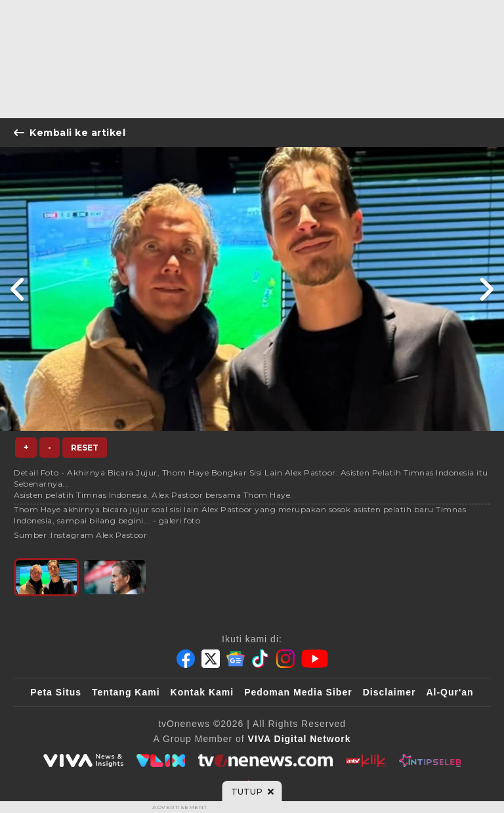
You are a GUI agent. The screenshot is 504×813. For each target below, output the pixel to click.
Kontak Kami (202, 692)
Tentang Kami (126, 692)
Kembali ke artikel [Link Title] (70, 133)
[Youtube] (315, 659)
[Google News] (236, 659)
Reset (85, 448)
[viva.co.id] (83, 760)
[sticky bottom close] (252, 791)
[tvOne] (265, 760)
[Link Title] (18, 289)
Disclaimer (389, 692)
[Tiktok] (261, 659)
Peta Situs (56, 692)
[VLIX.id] (161, 760)
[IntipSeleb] (430, 760)
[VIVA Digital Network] (300, 739)
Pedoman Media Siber (298, 692)
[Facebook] (186, 659)
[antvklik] (366, 760)
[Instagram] (285, 659)
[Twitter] (211, 659)
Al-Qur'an (450, 692)
